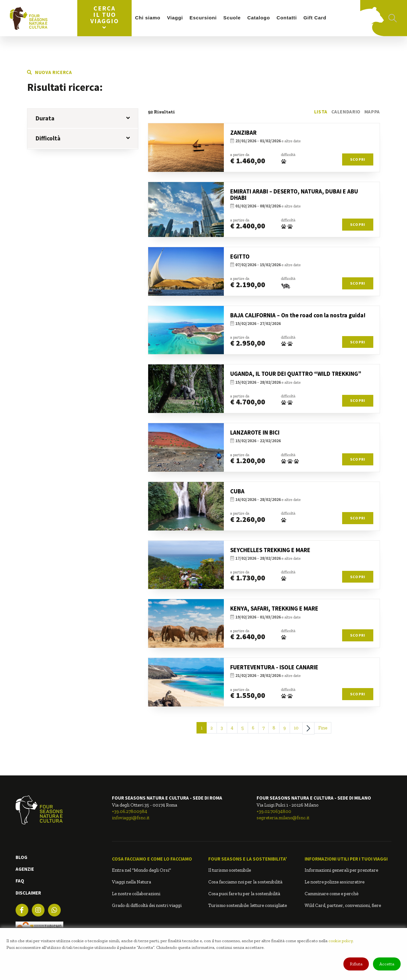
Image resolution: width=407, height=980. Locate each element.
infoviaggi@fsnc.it (131, 818)
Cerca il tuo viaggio (105, 17)
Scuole (232, 18)
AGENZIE (25, 869)
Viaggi (175, 18)
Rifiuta (356, 964)
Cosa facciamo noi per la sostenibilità (245, 882)
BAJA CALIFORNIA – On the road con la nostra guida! (298, 315)
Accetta (387, 964)
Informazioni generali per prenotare (341, 870)
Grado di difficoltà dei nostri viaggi (147, 905)
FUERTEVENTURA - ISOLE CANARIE (274, 667)
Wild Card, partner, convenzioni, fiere (343, 905)
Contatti (287, 18)
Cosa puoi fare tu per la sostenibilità (244, 894)
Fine (323, 728)
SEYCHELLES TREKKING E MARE (270, 550)
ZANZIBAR (243, 133)
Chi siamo (148, 18)
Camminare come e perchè (331, 894)
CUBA (237, 491)
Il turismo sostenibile (230, 870)
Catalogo (259, 18)
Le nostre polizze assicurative (335, 882)
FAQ (20, 881)
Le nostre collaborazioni (136, 894)
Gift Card (315, 18)
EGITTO (240, 257)
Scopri (358, 159)
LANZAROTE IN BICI (255, 433)
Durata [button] (83, 118)
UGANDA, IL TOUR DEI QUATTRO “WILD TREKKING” (296, 374)
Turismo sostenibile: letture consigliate (248, 905)
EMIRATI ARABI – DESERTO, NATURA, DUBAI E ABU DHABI (294, 195)
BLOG (21, 857)
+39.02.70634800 (274, 811)
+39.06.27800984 (130, 811)
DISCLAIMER (28, 893)
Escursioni (203, 18)
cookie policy (341, 941)
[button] (155, 859)
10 (296, 728)
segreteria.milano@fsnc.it (283, 818)
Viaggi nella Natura (131, 882)
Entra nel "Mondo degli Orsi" (141, 870)
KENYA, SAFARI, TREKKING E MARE (274, 608)
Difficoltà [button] (83, 138)
